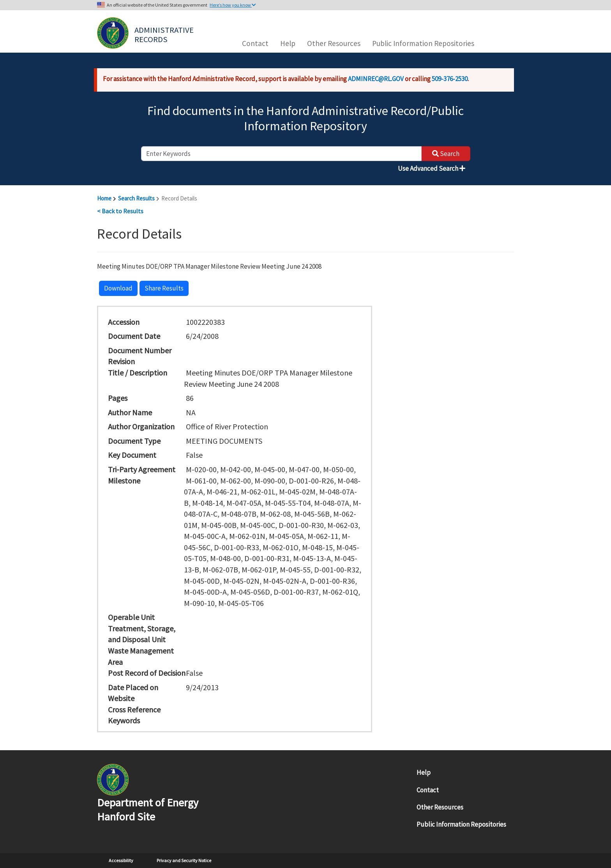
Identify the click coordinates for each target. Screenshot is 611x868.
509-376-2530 (450, 79)
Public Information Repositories (423, 43)
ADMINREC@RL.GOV (376, 79)
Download (118, 288)
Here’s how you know (233, 5)
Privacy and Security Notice (184, 860)
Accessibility (121, 860)
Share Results (164, 288)
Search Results (136, 198)
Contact (255, 43)
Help (288, 43)
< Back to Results (120, 211)
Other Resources (334, 43)
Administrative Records (165, 34)
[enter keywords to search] (281, 154)
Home (104, 198)
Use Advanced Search (432, 168)
